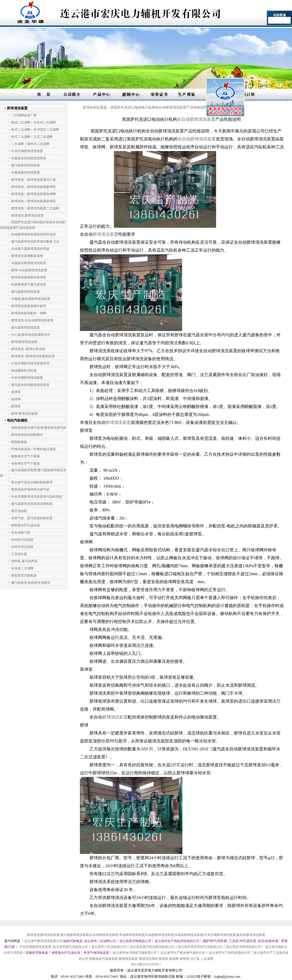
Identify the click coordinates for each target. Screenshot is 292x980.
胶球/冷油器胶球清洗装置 (29, 270)
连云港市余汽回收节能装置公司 (135, 953)
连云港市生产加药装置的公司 (229, 953)
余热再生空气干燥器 (25, 463)
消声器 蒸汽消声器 (24, 561)
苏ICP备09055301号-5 (146, 964)
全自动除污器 (21, 532)
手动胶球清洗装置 (132, 935)
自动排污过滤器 (22, 540)
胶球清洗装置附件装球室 (29, 277)
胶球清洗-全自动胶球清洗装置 (32, 320)
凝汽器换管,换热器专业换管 (31, 583)
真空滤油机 (19, 511)
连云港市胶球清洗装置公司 (44, 941)
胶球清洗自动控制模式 (27, 435)
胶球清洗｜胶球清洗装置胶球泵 (33, 187)
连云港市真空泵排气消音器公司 (200, 947)
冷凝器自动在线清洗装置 (29, 158)
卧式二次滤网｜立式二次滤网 (32, 137)
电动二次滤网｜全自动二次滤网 (33, 122)
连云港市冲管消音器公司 (243, 947)
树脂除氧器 (19, 442)
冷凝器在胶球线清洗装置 (29, 263)
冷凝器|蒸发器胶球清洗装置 (31, 299)
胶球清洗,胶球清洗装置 (27, 216)
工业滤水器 (19, 554)
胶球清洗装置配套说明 (27, 256)
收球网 (16, 399)
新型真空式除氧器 (24, 575)
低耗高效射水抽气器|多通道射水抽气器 (38, 428)
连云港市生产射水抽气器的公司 (183, 953)
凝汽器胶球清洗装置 (25, 165)
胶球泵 (16, 406)
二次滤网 (207, 959)
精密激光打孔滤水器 (25, 525)
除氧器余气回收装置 (104, 959)
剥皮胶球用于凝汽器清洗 (29, 285)
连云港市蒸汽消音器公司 (70, 947)
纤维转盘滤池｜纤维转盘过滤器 (33, 449)
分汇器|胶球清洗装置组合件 (31, 335)
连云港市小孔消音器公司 (109, 947)
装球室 (16, 392)
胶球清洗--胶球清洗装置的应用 (33, 356)
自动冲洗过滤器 (22, 547)
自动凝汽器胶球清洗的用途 (30, 249)
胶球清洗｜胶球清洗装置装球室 (33, 201)
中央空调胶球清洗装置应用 (30, 363)
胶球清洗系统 (148, 959)
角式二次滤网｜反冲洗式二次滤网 (35, 130)
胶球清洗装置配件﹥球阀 (29, 313)
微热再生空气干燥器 (25, 456)
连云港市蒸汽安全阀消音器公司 (152, 947)
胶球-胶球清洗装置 (24, 414)
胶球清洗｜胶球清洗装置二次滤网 (35, 208)
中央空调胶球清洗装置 (27, 151)
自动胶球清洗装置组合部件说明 (33, 234)
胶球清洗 (33, 935)
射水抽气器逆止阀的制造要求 (32, 482)
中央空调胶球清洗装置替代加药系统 (37, 497)
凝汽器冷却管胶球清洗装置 (30, 385)
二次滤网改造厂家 (24, 115)
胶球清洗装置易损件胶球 (29, 306)
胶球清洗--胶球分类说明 (28, 349)
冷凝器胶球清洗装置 (25, 173)
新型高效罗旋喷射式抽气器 (30, 489)
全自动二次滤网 (22, 568)
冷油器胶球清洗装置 (160, 935)
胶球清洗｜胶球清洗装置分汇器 (33, 180)
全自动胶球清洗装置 (104, 935)
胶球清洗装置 (50, 935)
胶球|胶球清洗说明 (24, 342)
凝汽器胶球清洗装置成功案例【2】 (36, 242)
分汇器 (195, 959)
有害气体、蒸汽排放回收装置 (32, 518)
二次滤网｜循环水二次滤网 (30, 144)
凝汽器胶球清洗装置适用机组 (32, 504)
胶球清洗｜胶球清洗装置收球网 (33, 194)
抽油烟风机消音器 (24, 371)
